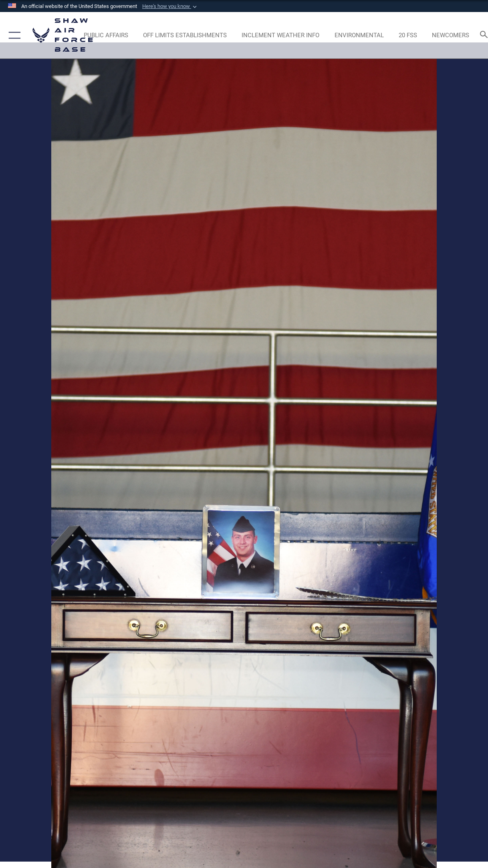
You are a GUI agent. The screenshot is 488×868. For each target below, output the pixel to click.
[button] (170, 6)
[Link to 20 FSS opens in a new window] (408, 35)
